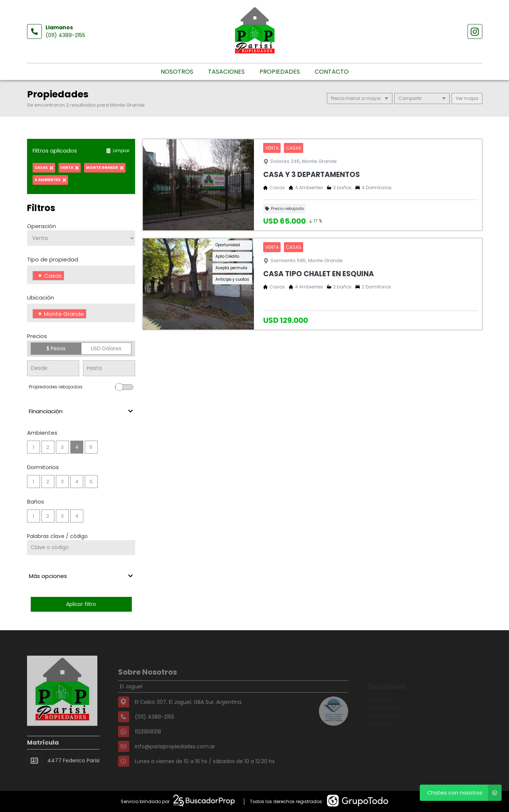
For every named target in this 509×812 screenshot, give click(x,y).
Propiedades (280, 72)
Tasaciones (226, 72)
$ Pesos (56, 348)
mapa (467, 98)
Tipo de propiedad (53, 259)
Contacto (332, 72)
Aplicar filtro (81, 604)
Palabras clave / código (57, 536)
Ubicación (41, 298)
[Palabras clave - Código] (81, 548)
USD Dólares (106, 348)
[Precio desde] (53, 368)
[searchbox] (68, 277)
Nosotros (177, 72)
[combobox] (81, 275)
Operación (41, 226)
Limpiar (118, 151)
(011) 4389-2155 (65, 35)
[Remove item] (40, 276)
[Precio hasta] (109, 368)
